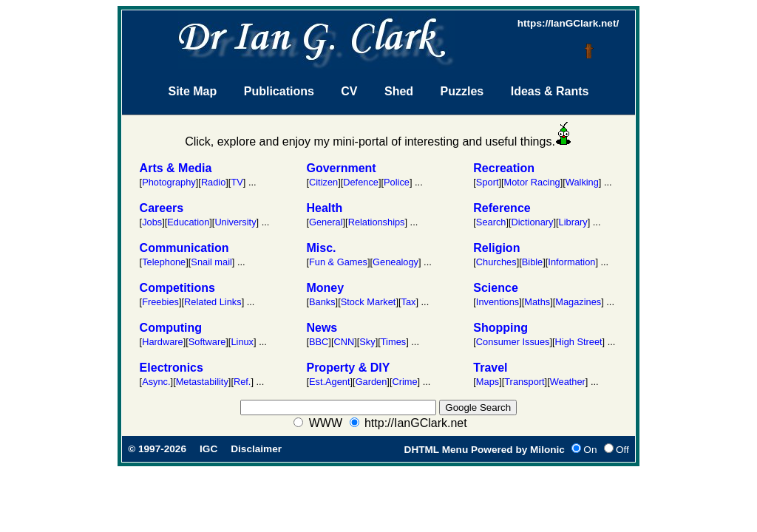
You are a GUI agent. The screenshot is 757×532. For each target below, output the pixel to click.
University (235, 222)
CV (349, 91)
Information (571, 262)
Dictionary (533, 222)
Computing (171, 328)
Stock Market (369, 302)
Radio (213, 182)
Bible (532, 262)
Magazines (578, 302)
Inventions (498, 302)
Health (324, 208)
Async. (156, 382)
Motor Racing (532, 182)
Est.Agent (330, 382)
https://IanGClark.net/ (568, 23)
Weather (568, 382)
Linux (242, 342)
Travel (490, 368)
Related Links (213, 302)
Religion (496, 248)
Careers (162, 208)
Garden (371, 382)
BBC (319, 342)
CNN (344, 342)
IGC (208, 449)
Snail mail (211, 262)
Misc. (321, 248)
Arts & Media (176, 168)
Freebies (160, 302)
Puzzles (462, 91)
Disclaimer (256, 449)
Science (495, 288)
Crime (404, 382)
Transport (524, 382)
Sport (488, 182)
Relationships (377, 222)
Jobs (152, 222)
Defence (361, 182)
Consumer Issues (513, 342)
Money (325, 288)
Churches (496, 262)
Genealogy (396, 262)
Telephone (164, 262)
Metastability (202, 382)
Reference (502, 208)
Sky (367, 342)
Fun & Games (338, 262)
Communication (184, 248)
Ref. (242, 382)
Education (188, 222)
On (590, 450)
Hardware (162, 342)
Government (341, 168)
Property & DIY (348, 368)
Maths (537, 302)
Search (491, 222)
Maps (488, 382)
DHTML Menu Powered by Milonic (485, 450)
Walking (582, 182)
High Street (579, 342)
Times (393, 342)
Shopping (500, 328)
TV (237, 182)
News (322, 328)
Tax (409, 302)
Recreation (504, 168)
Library (573, 222)
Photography (169, 182)
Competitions (177, 288)
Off (622, 450)
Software (207, 342)
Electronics (172, 368)
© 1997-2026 (157, 449)
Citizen (323, 182)
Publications (279, 91)
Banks (322, 302)
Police (397, 182)
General (326, 222)
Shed (399, 91)
